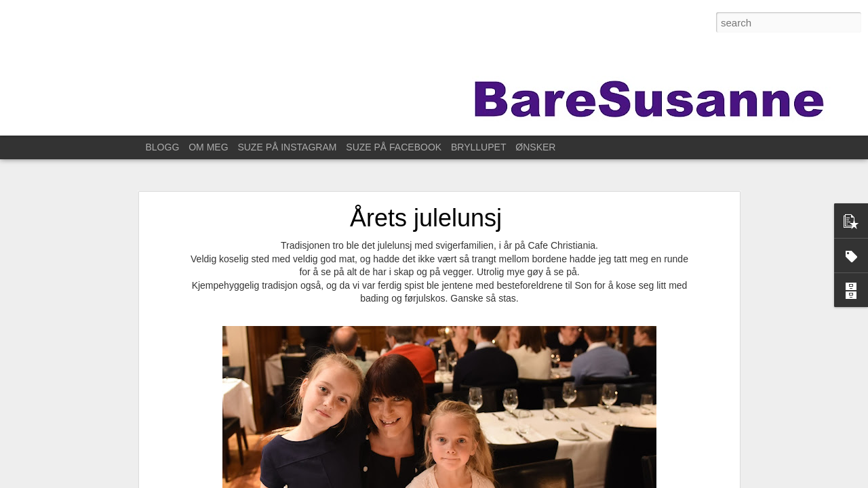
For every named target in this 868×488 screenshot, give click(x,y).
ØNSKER (535, 147)
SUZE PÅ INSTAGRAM (287, 147)
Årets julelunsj (426, 218)
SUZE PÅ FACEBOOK (394, 147)
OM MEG (208, 147)
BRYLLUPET (478, 147)
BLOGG (163, 147)
